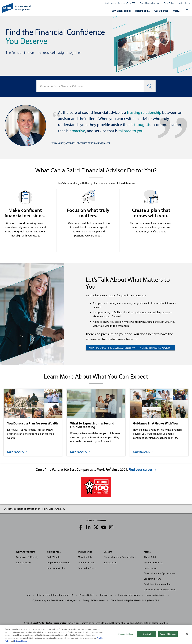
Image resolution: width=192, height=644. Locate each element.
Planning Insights (87, 562)
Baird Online (169, 3)
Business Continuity (156, 595)
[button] (187, 11)
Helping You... (142, 11)
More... (176, 11)
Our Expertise (161, 11)
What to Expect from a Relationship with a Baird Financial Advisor (130, 348)
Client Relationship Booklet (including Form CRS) (135, 600)
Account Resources (153, 562)
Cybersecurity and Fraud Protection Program (55, 600)
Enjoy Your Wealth (56, 568)
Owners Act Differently (27, 557)
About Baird (150, 557)
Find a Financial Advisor (150, 3)
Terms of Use (106, 595)
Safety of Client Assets (94, 600)
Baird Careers (110, 562)
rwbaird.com (184, 3)
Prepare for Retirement (58, 562)
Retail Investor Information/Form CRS (120, 3)
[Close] (187, 635)
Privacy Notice (87, 595)
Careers (108, 552)
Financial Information (129, 595)
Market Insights (86, 557)
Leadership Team (152, 579)
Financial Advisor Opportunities (120, 557)
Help (28, 595)
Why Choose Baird (121, 11)
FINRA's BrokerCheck (52, 509)
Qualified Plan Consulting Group (160, 589)
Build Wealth (53, 557)
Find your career (143, 469)
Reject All (147, 635)
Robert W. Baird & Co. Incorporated (49, 623)
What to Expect (24, 562)
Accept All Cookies (168, 635)
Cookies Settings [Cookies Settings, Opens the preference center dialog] (125, 635)
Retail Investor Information (157, 584)
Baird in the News (87, 568)
